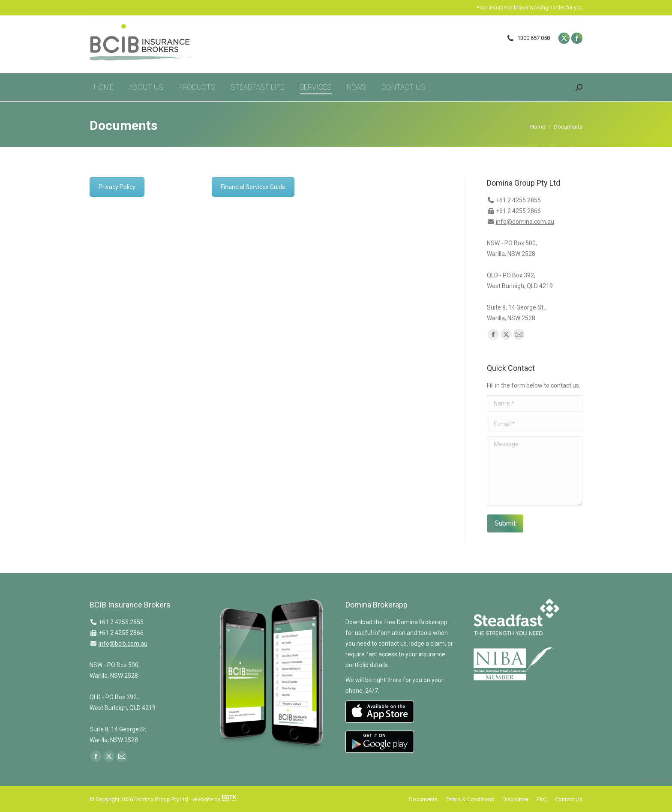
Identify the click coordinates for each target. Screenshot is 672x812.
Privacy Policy (117, 187)
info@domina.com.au (525, 222)
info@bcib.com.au (123, 644)
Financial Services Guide (253, 187)
